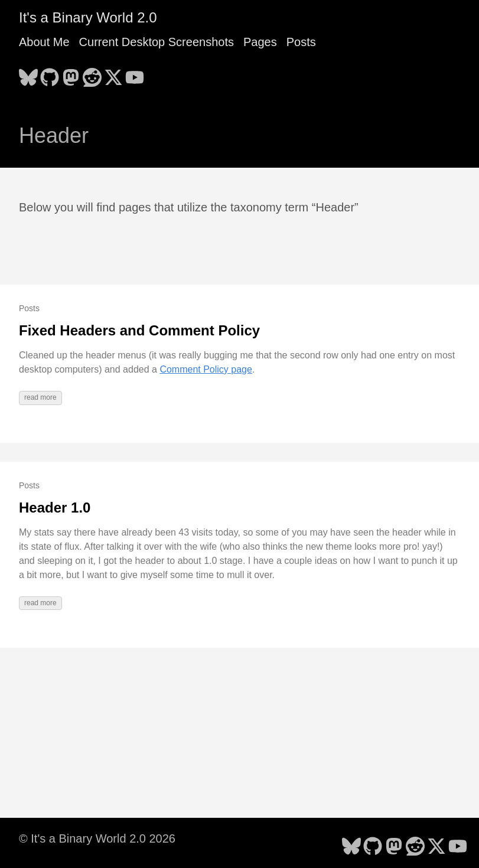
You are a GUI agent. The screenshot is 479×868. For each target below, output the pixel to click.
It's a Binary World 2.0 (88, 17)
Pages (260, 42)
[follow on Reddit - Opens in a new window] (92, 74)
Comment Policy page (206, 369)
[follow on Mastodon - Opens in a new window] (71, 74)
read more (40, 397)
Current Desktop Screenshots (157, 42)
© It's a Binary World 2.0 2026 (97, 838)
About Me (44, 42)
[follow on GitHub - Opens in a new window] (50, 74)
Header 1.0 (55, 508)
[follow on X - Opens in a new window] (113, 74)
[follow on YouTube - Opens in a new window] (135, 74)
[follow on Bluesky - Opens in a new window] (28, 74)
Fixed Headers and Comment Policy (139, 330)
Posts (301, 42)
